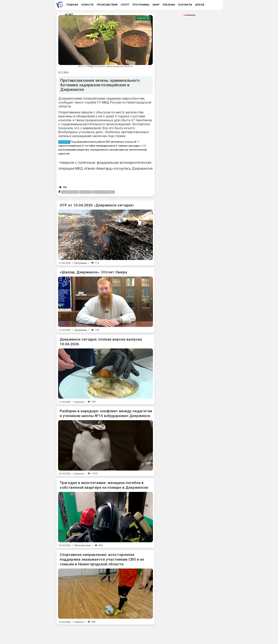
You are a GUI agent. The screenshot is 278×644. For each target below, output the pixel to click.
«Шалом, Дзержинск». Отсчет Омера (93, 272)
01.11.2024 (64, 72)
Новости (143, 18)
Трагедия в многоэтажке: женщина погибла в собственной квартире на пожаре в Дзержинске (104, 485)
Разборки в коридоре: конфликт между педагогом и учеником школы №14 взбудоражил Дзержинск (106, 413)
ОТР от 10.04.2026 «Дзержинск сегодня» (97, 205)
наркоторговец (104, 192)
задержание (70, 192)
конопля (86, 192)
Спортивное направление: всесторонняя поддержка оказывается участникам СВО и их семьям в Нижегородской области (102, 559)
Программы (81, 263)
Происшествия (82, 545)
